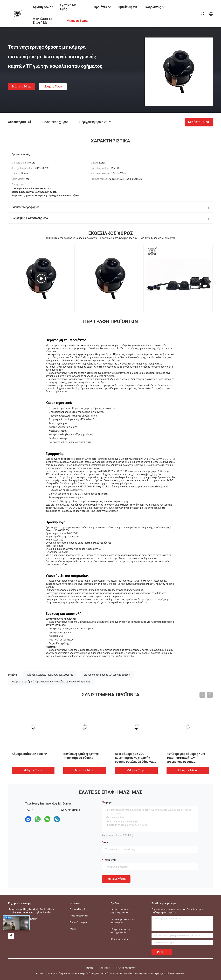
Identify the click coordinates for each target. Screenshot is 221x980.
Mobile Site (105, 968)
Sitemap (89, 968)
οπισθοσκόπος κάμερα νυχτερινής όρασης (107, 675)
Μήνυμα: (108, 802)
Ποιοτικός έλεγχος (78, 922)
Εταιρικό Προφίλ (77, 909)
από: (106, 842)
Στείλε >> (162, 952)
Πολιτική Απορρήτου (126, 968)
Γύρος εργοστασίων (79, 916)
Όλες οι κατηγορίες (120, 939)
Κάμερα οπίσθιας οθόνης (29, 754)
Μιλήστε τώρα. (22, 87)
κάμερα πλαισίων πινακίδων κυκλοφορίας (50, 675)
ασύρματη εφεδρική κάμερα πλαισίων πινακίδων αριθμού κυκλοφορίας (51, 682)
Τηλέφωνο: (109, 860)
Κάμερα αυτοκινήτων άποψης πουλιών (120, 931)
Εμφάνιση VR (128, 7)
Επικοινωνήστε (116, 879)
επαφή (73, 929)
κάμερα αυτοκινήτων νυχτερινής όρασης (120, 911)
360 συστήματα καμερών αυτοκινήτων (122, 921)
